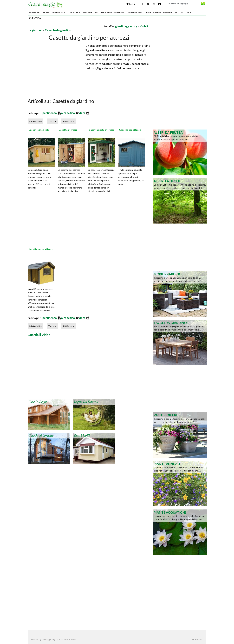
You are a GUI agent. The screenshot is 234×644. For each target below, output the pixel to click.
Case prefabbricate (41, 436)
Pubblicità (197, 639)
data (83, 113)
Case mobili (82, 436)
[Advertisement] (66, 26)
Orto (189, 12)
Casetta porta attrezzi (101, 130)
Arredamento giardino (66, 12)
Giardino (35, 12)
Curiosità (35, 18)
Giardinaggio (135, 12)
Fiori (46, 12)
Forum (131, 4)
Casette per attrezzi (130, 130)
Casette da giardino (58, 30)
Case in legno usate (39, 130)
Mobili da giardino (113, 12)
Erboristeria (90, 12)
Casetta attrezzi (68, 130)
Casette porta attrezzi (41, 249)
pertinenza (50, 113)
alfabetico (68, 113)
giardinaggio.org (126, 26)
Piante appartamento (159, 12)
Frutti (179, 12)
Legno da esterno (86, 402)
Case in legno (38, 402)
